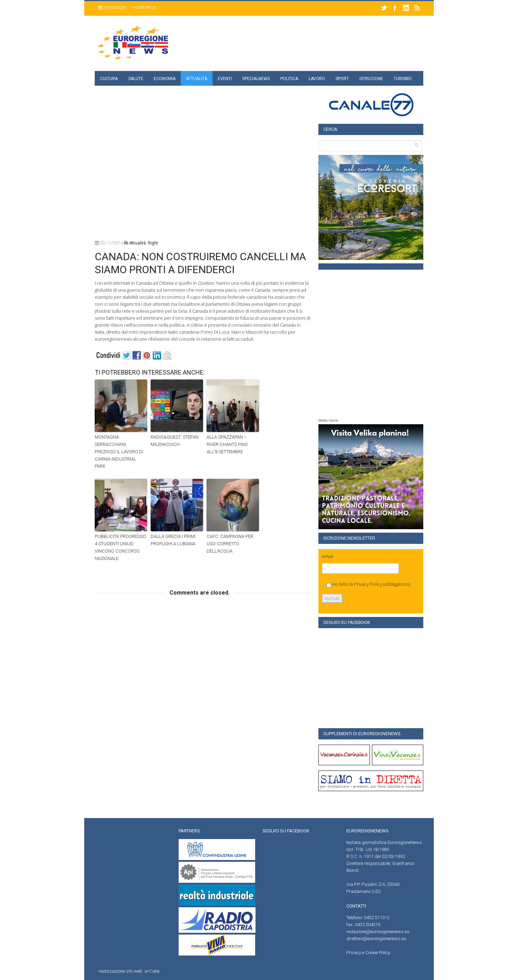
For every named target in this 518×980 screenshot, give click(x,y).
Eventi (225, 79)
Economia (165, 79)
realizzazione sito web (120, 971)
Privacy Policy (368, 584)
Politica (289, 79)
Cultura (109, 79)
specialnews (256, 79)
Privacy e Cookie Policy (368, 953)
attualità (138, 243)
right (153, 243)
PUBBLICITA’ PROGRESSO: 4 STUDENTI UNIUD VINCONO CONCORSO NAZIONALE (121, 547)
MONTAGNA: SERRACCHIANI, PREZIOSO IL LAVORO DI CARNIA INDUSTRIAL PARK (119, 452)
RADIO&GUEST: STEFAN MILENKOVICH (175, 441)
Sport (342, 79)
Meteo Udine (328, 421)
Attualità (197, 79)
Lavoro (317, 79)
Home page (145, 8)
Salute (136, 79)
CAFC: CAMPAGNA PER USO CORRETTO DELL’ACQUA (230, 544)
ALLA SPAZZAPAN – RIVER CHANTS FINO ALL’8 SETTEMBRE (227, 444)
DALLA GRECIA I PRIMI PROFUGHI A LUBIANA (173, 540)
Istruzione (371, 79)
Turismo (403, 79)
